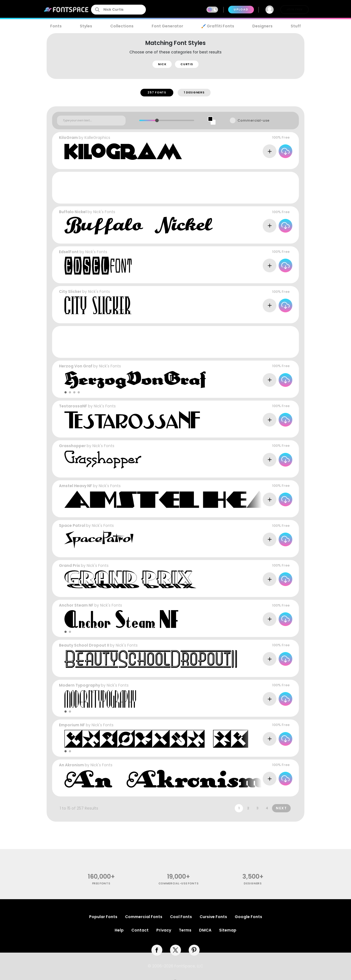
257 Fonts (157, 92)
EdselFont (69, 252)
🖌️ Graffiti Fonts (218, 26)
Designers (262, 26)
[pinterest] (194, 950)
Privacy (164, 930)
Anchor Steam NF (76, 605)
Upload (241, 9)
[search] (118, 10)
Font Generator (167, 26)
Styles (86, 26)
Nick (162, 64)
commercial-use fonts (179, 883)
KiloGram (68, 138)
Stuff (296, 26)
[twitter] (175, 950)
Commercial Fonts (144, 917)
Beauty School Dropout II (84, 645)
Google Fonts (248, 917)
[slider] (157, 120)
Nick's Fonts (104, 212)
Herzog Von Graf (76, 366)
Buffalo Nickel (73, 212)
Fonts (56, 26)
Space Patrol (72, 525)
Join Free (295, 9)
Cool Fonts (181, 917)
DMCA (205, 930)
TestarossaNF (73, 406)
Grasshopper (72, 446)
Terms (185, 930)
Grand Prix (70, 565)
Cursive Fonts (213, 917)
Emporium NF (72, 725)
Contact (140, 930)
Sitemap (228, 930)
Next (281, 808)
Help (119, 930)
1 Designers (194, 92)
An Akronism (71, 765)
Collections (122, 26)
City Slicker (70, 292)
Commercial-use (253, 120)
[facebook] (157, 950)
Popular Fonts (103, 917)
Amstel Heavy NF (76, 486)
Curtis (187, 64)
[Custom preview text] (91, 121)
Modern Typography (80, 685)
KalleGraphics (97, 138)
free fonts (101, 883)
